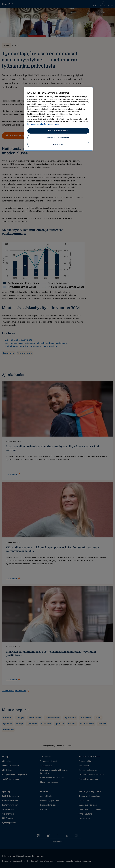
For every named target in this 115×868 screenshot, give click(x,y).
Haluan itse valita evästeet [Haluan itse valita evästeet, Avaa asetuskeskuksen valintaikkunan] (58, 138)
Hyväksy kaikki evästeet (58, 131)
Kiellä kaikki (58, 144)
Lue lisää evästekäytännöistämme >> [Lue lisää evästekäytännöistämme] (43, 124)
